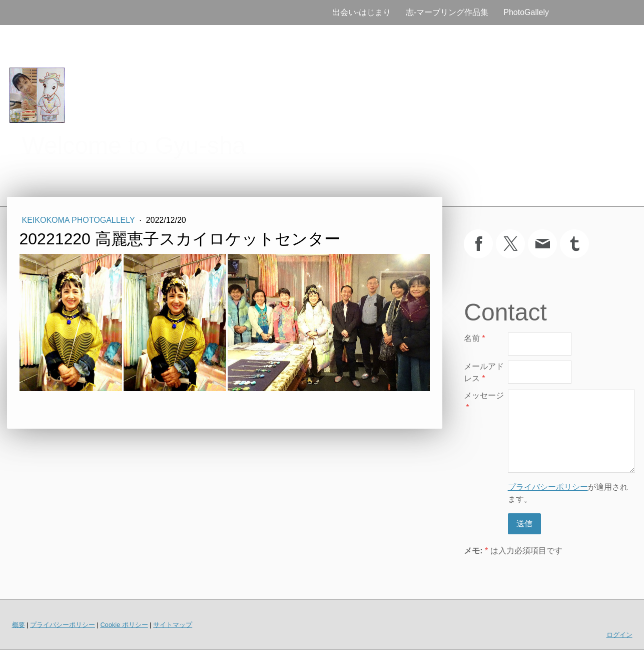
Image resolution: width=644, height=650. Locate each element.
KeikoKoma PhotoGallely (80, 220)
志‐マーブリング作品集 (447, 12)
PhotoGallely (526, 12)
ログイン (619, 635)
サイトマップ (173, 625)
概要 (19, 625)
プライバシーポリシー (548, 487)
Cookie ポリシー (124, 625)
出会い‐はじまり (362, 12)
